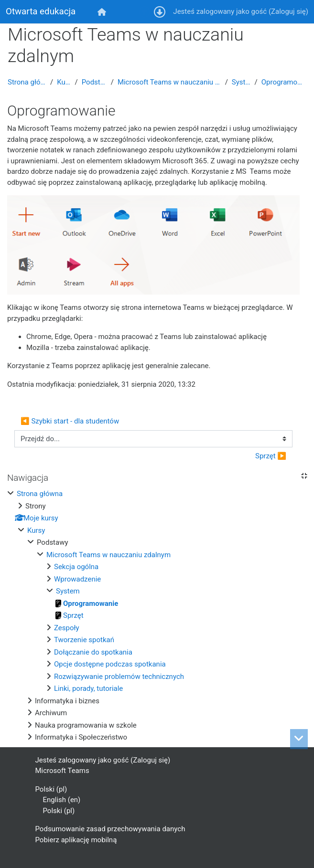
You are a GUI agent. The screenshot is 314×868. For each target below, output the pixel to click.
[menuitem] (102, 12)
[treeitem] (157, 616)
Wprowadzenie (77, 579)
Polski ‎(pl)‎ (51, 789)
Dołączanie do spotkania (93, 652)
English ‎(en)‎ (62, 800)
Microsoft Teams (62, 771)
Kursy (64, 82)
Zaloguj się (288, 11)
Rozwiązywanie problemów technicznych (119, 677)
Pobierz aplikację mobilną (76, 840)
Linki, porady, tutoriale (88, 688)
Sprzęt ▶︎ (271, 456)
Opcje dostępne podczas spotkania (110, 664)
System (241, 82)
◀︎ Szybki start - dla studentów (70, 421)
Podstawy (94, 82)
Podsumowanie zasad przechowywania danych (110, 829)
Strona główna (27, 82)
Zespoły (67, 628)
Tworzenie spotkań (84, 640)
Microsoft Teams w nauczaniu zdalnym (169, 82)
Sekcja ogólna (76, 567)
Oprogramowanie (284, 82)
